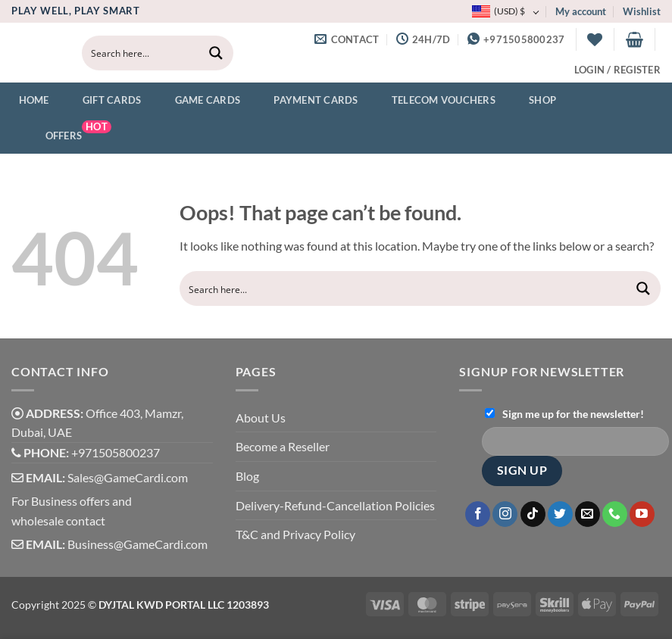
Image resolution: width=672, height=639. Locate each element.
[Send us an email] (588, 514)
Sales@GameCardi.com (128, 477)
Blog (247, 476)
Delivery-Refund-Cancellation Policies (335, 505)
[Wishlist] (595, 39)
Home (34, 100)
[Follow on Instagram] (505, 514)
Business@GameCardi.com (138, 544)
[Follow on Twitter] (560, 514)
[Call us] (615, 514)
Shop (533, 101)
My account (581, 11)
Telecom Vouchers (434, 101)
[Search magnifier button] (216, 53)
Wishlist (642, 11)
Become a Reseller (283, 446)
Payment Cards (306, 101)
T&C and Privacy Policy (295, 534)
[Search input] (142, 53)
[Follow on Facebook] (478, 514)
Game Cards (198, 101)
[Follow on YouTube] (642, 514)
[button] (634, 39)
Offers (65, 134)
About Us (261, 418)
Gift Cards (103, 101)
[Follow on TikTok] (533, 514)
